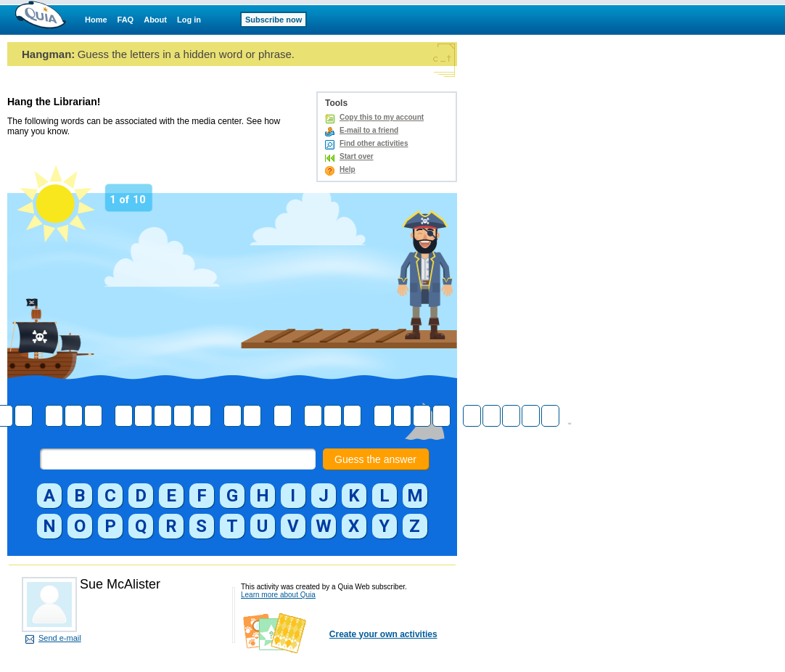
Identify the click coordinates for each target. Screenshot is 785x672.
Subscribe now (274, 20)
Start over (357, 156)
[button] (49, 496)
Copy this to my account (382, 117)
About (155, 20)
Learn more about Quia (278, 595)
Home (96, 20)
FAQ (126, 20)
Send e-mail (60, 638)
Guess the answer (375, 459)
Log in (189, 20)
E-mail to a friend (369, 130)
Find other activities (374, 143)
